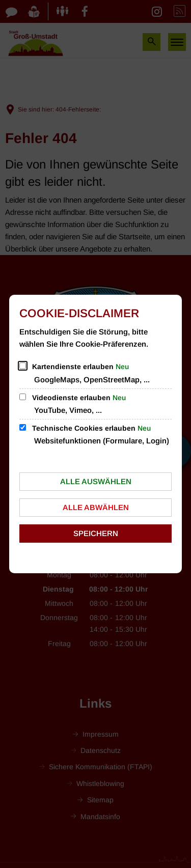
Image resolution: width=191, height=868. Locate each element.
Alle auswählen (96, 481)
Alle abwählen (96, 507)
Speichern (96, 533)
